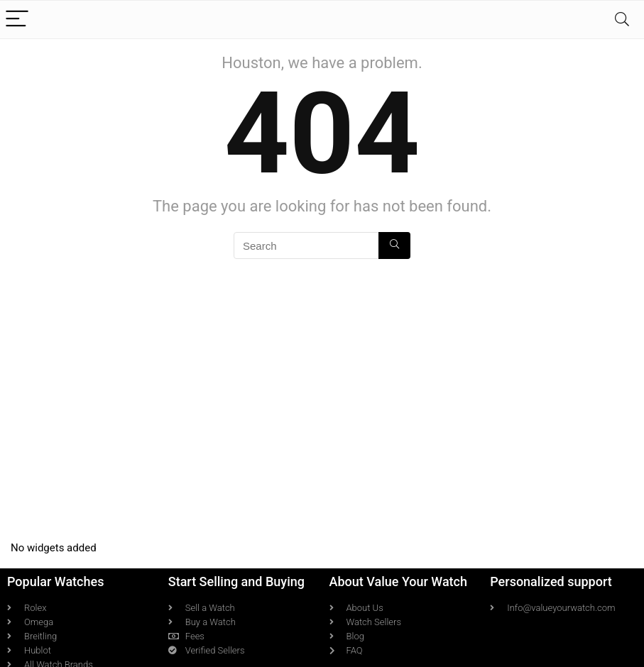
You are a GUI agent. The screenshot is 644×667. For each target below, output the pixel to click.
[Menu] (17, 20)
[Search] (622, 20)
